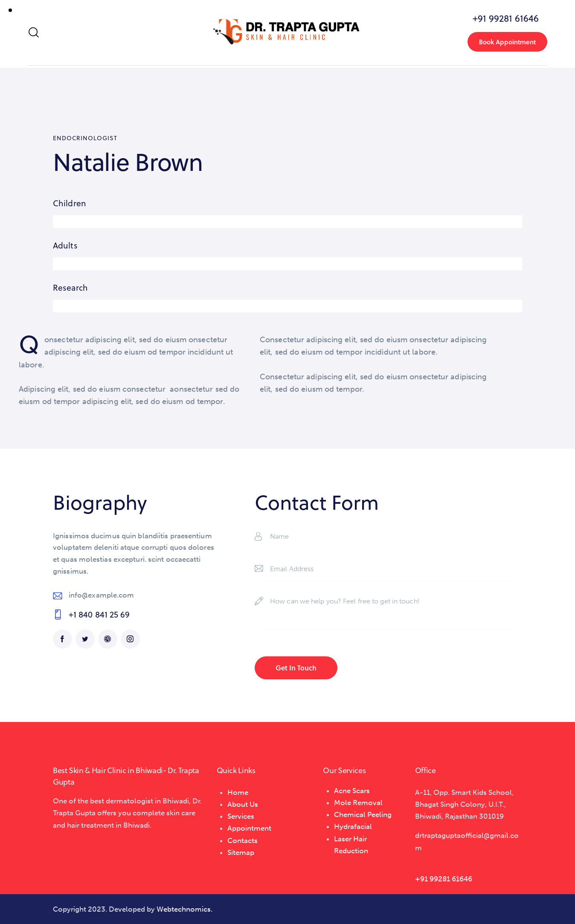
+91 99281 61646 (444, 879)
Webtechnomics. (184, 909)
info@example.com (102, 595)
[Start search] (33, 33)
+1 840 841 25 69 (99, 614)
